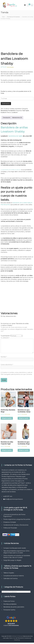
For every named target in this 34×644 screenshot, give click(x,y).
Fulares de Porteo (9, 601)
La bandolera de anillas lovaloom (11, 170)
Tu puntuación (6, 336)
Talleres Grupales (9, 573)
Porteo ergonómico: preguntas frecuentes (17, 519)
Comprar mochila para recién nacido (15, 548)
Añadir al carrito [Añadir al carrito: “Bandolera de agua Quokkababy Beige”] (24, 450)
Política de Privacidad (10, 528)
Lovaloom (14, 112)
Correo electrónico (7, 365)
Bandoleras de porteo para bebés (14, 607)
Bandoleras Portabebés (13, 17)
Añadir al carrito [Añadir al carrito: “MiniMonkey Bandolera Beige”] (7, 418)
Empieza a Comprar (10, 522)
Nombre (4, 357)
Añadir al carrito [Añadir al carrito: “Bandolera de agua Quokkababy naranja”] (24, 418)
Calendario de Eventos (10, 578)
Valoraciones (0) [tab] (17, 118)
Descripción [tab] (7, 118)
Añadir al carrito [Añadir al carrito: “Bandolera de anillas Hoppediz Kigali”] (7, 450)
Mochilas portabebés (10, 604)
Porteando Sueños (9, 610)
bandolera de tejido (16, 136)
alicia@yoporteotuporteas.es (14, 499)
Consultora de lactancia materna (14, 576)
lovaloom (4, 112)
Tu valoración (5, 338)
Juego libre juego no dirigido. (12, 560)
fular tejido (26, 111)
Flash (14, 638)
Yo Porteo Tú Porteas (17, 636)
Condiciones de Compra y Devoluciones (16, 525)
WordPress (17, 640)
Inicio (3, 17)
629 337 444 (8, 496)
